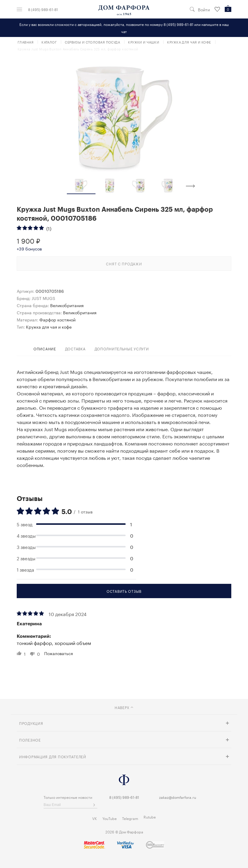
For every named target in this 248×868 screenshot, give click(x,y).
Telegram (130, 818)
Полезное (30, 740)
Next (190, 186)
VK (95, 818)
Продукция (31, 723)
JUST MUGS (43, 298)
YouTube (110, 818)
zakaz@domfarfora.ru (178, 797)
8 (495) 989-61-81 (43, 9)
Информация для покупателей (53, 756)
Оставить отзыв (124, 591)
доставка (75, 348)
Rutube (150, 817)
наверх (124, 707)
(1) (49, 228)
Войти (204, 9)
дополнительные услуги (122, 348)
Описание (45, 348)
